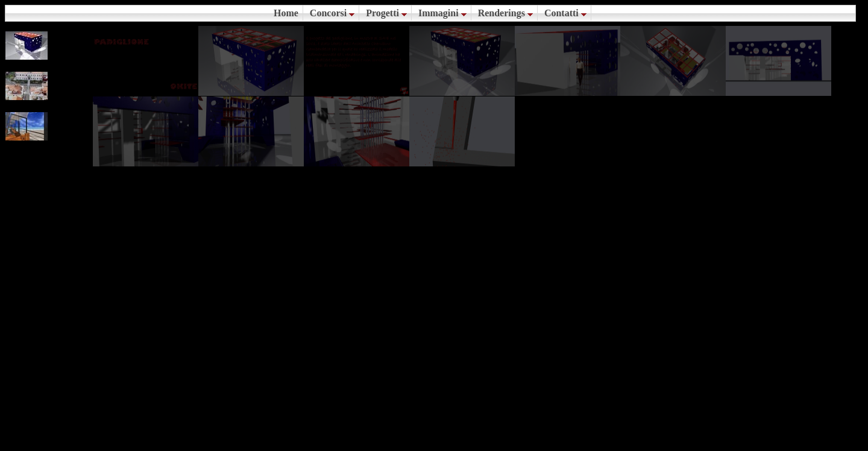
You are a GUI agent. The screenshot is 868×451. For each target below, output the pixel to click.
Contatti (565, 13)
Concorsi (332, 13)
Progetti (386, 13)
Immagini (442, 13)
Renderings (505, 13)
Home (286, 13)
